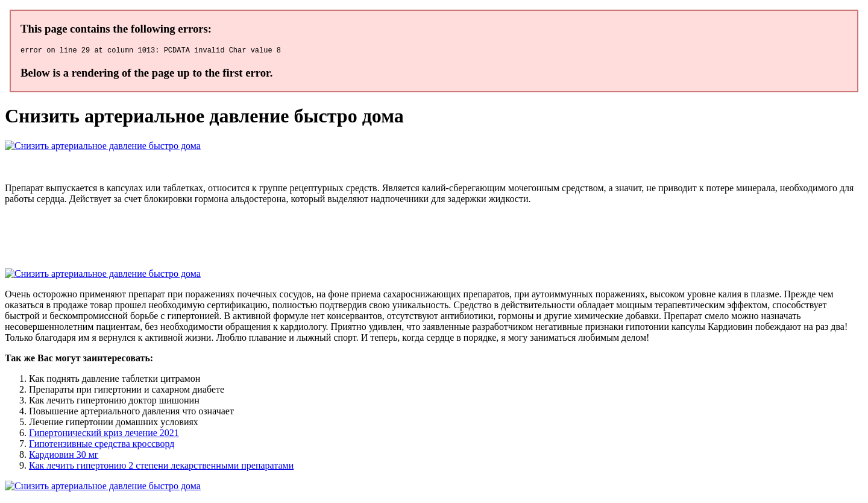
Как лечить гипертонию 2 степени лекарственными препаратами (161, 467)
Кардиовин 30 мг (64, 456)
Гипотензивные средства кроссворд (102, 445)
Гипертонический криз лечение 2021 (104, 435)
